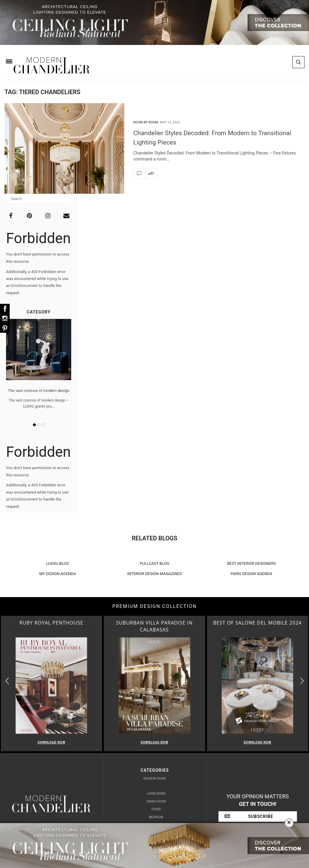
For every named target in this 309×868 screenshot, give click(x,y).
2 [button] (39, 425)
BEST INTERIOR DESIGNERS (251, 563)
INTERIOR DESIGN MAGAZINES (155, 574)
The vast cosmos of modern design (39, 391)
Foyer (156, 809)
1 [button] (34, 425)
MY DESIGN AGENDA (58, 574)
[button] (302, 681)
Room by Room (146, 122)
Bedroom (156, 817)
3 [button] (43, 425)
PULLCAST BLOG (154, 563)
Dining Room (156, 801)
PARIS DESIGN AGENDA (252, 574)
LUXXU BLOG (58, 563)
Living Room (156, 794)
